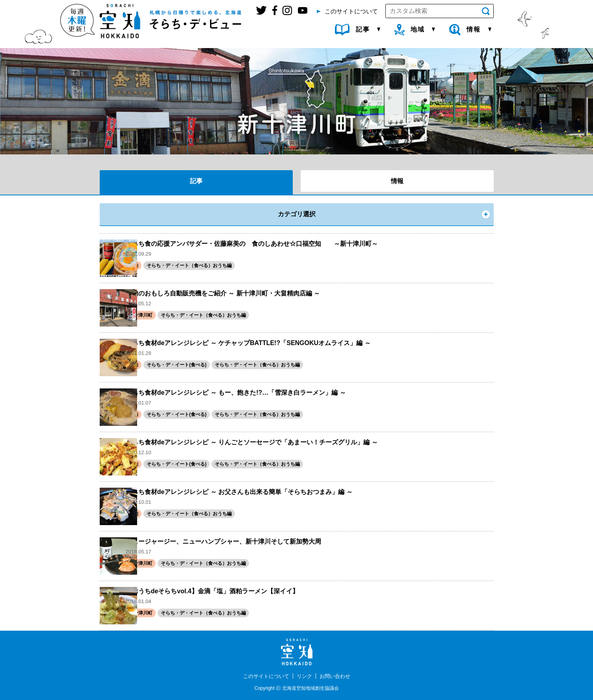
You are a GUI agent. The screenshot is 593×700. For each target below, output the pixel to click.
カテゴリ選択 (297, 214)
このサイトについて (264, 676)
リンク (305, 676)
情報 (397, 181)
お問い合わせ (337, 676)
